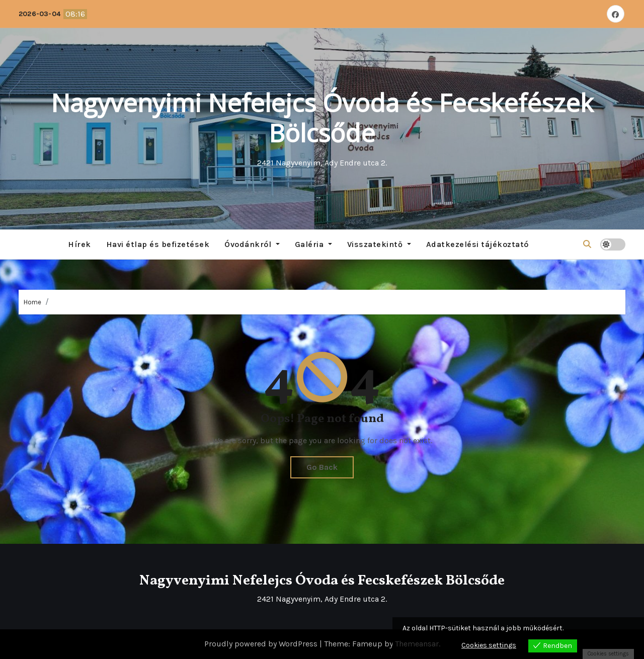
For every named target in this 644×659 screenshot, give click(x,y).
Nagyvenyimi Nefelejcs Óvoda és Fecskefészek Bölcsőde (322, 118)
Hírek (79, 244)
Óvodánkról (252, 244)
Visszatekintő (379, 244)
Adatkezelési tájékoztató (477, 244)
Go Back (322, 467)
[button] (587, 244)
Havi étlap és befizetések (158, 244)
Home (32, 302)
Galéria (313, 244)
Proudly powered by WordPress (262, 644)
